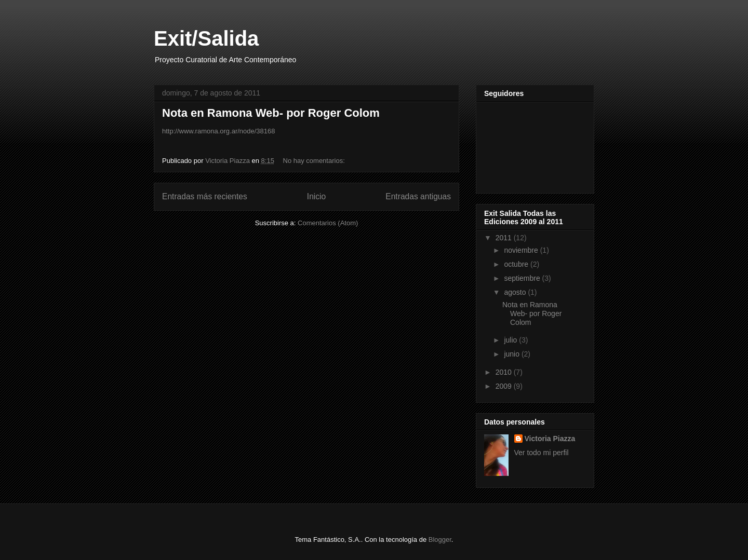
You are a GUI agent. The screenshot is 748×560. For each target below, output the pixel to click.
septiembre (523, 278)
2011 (505, 238)
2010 (505, 372)
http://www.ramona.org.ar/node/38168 (219, 131)
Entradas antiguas (418, 196)
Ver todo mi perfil (542, 453)
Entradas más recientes (205, 196)
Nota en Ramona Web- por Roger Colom (271, 113)
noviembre (522, 250)
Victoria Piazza (550, 439)
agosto (516, 292)
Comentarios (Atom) (328, 223)
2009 (505, 386)
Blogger (440, 539)
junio (512, 354)
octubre (517, 264)
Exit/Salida (206, 38)
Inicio (316, 196)
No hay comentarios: (315, 161)
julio (511, 340)
